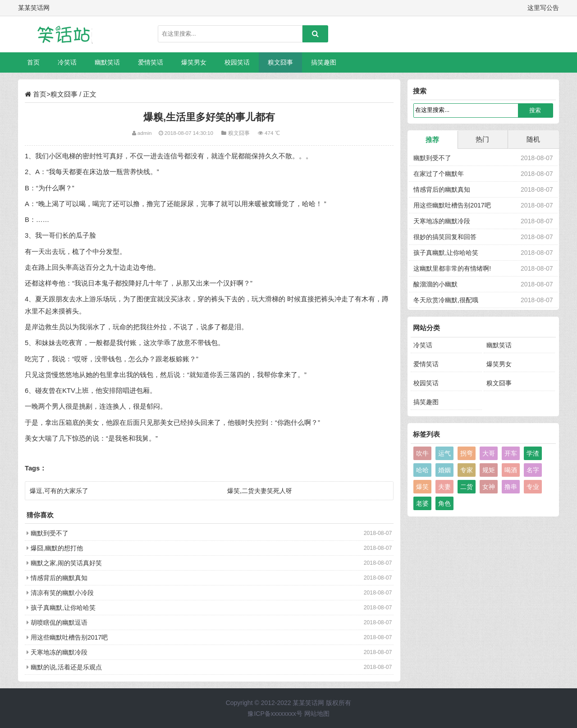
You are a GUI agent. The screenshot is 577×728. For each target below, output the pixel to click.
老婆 (422, 503)
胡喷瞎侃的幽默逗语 (59, 622)
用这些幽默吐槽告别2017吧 (69, 637)
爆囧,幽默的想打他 (57, 548)
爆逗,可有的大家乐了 (59, 491)
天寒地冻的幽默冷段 (59, 652)
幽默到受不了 (50, 533)
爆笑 (422, 487)
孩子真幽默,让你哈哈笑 (63, 608)
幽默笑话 (107, 62)
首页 (33, 62)
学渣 (533, 453)
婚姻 (444, 470)
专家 (467, 470)
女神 (489, 487)
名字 (533, 470)
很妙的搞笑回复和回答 (445, 237)
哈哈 (422, 470)
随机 (533, 139)
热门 (482, 139)
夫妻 (444, 487)
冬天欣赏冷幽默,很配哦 (446, 300)
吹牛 (422, 453)
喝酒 (511, 470)
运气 (444, 453)
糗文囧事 (280, 62)
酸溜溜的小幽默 (435, 284)
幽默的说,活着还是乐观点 (66, 667)
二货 (467, 487)
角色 (444, 503)
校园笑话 (237, 62)
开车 (511, 453)
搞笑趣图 (324, 62)
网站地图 (317, 714)
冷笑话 (67, 62)
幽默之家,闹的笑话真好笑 (66, 563)
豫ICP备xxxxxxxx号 (275, 714)
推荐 (432, 140)
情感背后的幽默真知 (59, 578)
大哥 (489, 453)
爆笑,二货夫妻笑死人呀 (260, 491)
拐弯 (467, 453)
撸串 (511, 487)
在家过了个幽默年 (439, 174)
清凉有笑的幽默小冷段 (62, 593)
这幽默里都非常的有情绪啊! (452, 268)
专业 (533, 487)
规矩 (489, 470)
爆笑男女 (194, 62)
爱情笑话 (151, 62)
